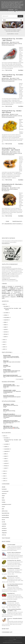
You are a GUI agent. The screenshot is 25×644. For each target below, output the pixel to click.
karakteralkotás (17, 292)
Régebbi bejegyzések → (18, 221)
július (5, 322)
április (5, 329)
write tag (20, 44)
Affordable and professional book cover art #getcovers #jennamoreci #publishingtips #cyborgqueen (12, 416)
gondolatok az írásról (15, 289)
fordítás (6, 289)
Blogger (15, 639)
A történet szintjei (11, 545)
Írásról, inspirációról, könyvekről (10, 375)
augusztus (6, 320)
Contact (15, 12)
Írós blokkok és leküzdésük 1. (14, 568)
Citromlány (6, 365)
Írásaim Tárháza (7, 370)
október (6, 315)
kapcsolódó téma (6, 292)
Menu (13, 20)
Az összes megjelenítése (19, 379)
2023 (4, 342)
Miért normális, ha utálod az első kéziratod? (12, 376)
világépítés (13, 297)
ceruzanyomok (18, 286)
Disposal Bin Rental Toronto (17, 643)
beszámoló (10, 286)
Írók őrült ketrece (6, 244)
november (6, 313)
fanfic (17, 288)
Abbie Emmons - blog (8, 426)
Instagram (12, 12)
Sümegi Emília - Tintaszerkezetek (16, 638)
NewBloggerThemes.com (7, 643)
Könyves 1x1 (6, 361)
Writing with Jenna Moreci (9, 414)
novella (20, 293)
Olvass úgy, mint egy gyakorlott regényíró (12, 397)
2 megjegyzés (6, 191)
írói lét (11, 189)
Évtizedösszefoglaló (12, 601)
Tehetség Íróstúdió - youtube (10, 390)
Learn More (11, 10)
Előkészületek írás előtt (12, 576)
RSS (17, 12)
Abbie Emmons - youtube (9, 404)
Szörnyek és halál (7, 366)
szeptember (7, 317)
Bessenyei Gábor (7, 355)
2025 (4, 304)
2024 (4, 340)
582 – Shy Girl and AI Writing (9, 411)
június (5, 325)
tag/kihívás (7, 297)
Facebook (8, 12)
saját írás (10, 295)
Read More (21, 70)
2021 (4, 344)
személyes (15, 44)
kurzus (15, 294)
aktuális (5, 189)
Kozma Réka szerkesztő (9, 396)
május (5, 327)
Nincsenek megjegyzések (9, 45)
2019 (4, 349)
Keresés (20, 16)
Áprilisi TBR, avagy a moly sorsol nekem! (12, 362)
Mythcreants (6, 410)
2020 (4, 347)
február (6, 334)
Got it (16, 10)
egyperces (5, 288)
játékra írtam (18, 291)
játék (4, 44)
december (6, 306)
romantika (4, 295)
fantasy (22, 288)
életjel (8, 189)
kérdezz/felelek (9, 44)
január (5, 337)
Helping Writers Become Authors (10, 421)
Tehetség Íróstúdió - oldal (9, 385)
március (6, 332)
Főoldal (7, 221)
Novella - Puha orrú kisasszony (14, 553)
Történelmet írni (11, 593)
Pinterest (10, 12)
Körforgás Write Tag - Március (14, 560)
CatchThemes (11, 641)
